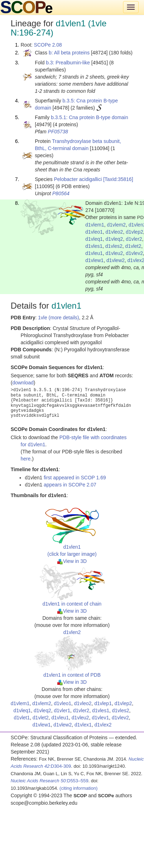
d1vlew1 (94, 260)
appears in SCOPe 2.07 (70, 485)
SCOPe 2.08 (48, 45)
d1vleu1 (94, 253)
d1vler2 (134, 239)
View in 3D (72, 561)
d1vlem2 (116, 225)
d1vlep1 (103, 703)
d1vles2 (114, 246)
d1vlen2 (72, 632)
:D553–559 (50, 781)
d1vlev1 (100, 718)
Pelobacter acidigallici (78, 179)
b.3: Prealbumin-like (68, 63)
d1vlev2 (134, 253)
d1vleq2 (114, 239)
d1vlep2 (135, 232)
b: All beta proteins (69, 53)
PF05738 (58, 132)
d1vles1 (94, 246)
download (23, 383)
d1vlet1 (22, 718)
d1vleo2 (114, 232)
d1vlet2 (133, 246)
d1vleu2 (114, 253)
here (26, 459)
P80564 (61, 193)
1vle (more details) (58, 318)
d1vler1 (62, 710)
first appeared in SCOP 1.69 (75, 478)
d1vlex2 (103, 725)
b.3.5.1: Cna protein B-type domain (89, 117)
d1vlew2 (115, 260)
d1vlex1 (83, 725)
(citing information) (78, 788)
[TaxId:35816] (118, 179)
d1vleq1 (94, 239)
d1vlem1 (95, 225)
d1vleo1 (94, 232)
